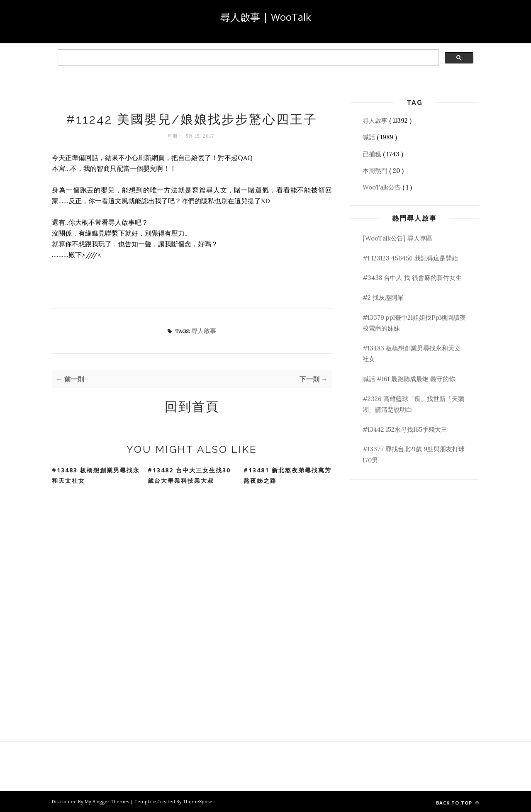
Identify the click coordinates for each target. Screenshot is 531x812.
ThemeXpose (198, 801)
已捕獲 (373, 154)
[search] (247, 58)
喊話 (370, 137)
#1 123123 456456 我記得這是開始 (410, 258)
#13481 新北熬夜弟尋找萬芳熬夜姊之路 (287, 475)
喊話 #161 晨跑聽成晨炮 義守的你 (409, 379)
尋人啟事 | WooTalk (266, 17)
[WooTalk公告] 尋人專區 (397, 238)
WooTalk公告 (382, 187)
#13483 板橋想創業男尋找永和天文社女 (96, 475)
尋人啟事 (204, 331)
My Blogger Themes (107, 801)
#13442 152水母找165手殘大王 (405, 429)
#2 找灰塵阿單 (383, 298)
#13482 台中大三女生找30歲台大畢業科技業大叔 (189, 475)
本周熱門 (376, 171)
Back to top (458, 803)
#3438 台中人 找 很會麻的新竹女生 (412, 278)
